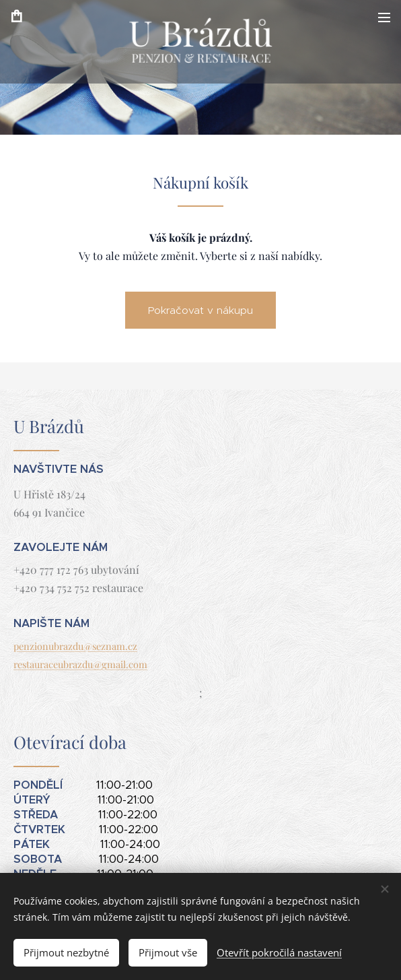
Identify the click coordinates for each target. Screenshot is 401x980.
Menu (384, 18)
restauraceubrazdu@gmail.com (80, 664)
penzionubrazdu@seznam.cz (75, 646)
